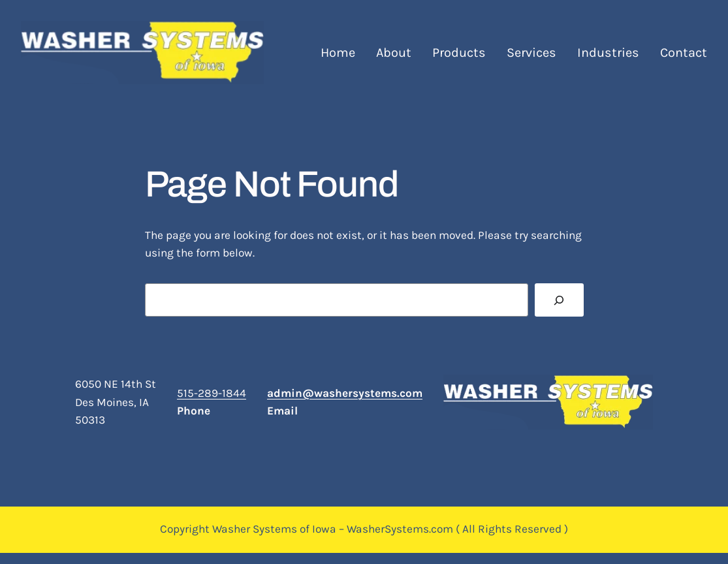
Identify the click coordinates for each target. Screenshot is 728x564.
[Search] (559, 300)
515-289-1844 (212, 393)
